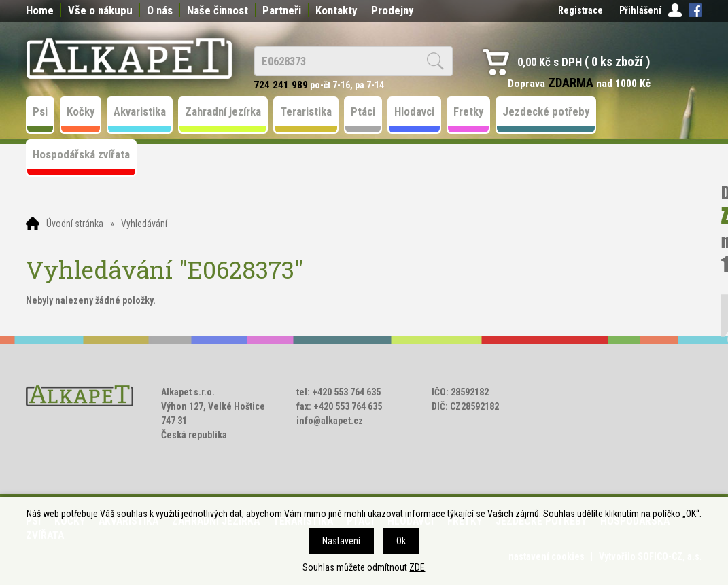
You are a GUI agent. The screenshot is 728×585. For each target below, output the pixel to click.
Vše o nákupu (100, 10)
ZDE (417, 567)
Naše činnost (218, 10)
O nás (160, 10)
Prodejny (392, 10)
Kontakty (336, 10)
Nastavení (341, 541)
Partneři (282, 10)
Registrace (580, 10)
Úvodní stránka (75, 224)
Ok (401, 541)
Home (40, 10)
